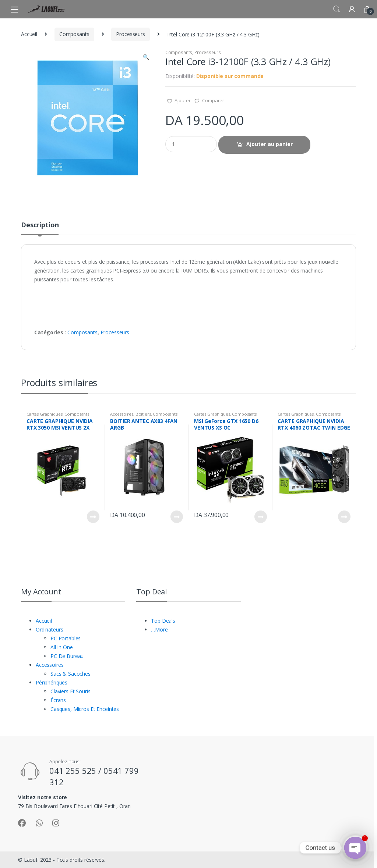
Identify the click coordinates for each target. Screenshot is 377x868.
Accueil (29, 34)
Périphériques (52, 682)
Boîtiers (143, 414)
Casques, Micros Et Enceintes (85, 709)
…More (159, 629)
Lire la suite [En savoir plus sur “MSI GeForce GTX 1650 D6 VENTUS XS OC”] (260, 517)
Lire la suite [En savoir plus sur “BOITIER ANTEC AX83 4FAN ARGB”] (176, 517)
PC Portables (66, 638)
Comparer (213, 100)
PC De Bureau (67, 656)
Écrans (58, 700)
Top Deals (163, 621)
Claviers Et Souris (70, 691)
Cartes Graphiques (45, 414)
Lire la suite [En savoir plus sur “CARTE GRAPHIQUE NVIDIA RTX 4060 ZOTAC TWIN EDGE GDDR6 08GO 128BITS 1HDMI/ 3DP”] (344, 517)
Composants (74, 34)
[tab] (40, 228)
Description (40, 225)
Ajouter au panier (269, 144)
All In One (62, 647)
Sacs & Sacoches (71, 674)
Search (337, 9)
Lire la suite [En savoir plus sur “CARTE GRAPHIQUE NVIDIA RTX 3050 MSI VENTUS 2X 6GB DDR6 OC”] (93, 517)
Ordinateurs (49, 629)
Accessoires (121, 414)
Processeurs (130, 34)
